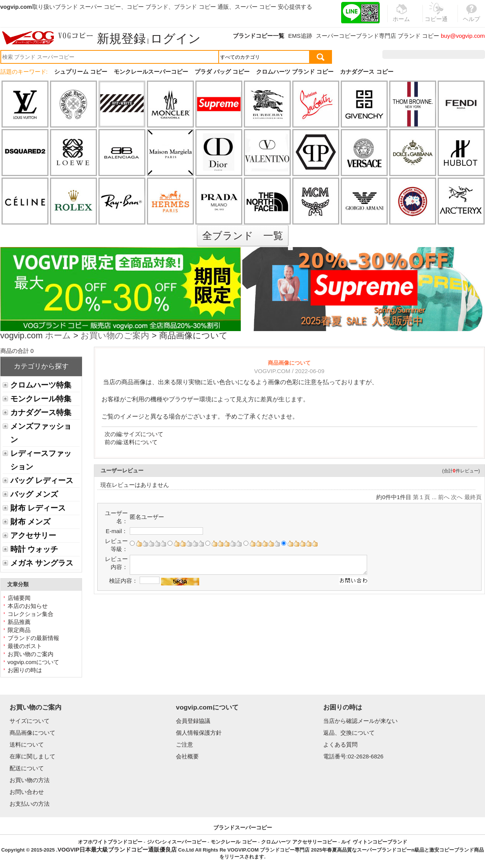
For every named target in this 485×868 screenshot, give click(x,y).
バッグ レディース (42, 480)
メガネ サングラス (42, 563)
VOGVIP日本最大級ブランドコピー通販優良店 (117, 849)
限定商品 (19, 630)
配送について (27, 768)
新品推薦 (19, 622)
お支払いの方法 (30, 804)
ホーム (58, 336)
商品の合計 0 (17, 351)
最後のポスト (25, 646)
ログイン (176, 39)
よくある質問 (340, 744)
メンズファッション (41, 433)
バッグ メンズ (34, 494)
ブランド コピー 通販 (201, 7)
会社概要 (187, 756)
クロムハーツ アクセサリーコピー (299, 842)
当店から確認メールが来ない (360, 721)
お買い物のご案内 (115, 336)
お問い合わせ (27, 792)
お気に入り (436, 54)
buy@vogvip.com (463, 36)
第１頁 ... (425, 497)
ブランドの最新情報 (33, 638)
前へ (444, 497)
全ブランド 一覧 (243, 236)
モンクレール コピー (234, 842)
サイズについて (143, 434)
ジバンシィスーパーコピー (177, 842)
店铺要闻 (19, 598)
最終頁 (473, 497)
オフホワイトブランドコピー (110, 842)
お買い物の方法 (30, 780)
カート (468, 54)
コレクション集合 (31, 614)
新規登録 (121, 39)
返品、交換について (349, 733)
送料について (140, 442)
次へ (457, 497)
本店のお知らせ (28, 606)
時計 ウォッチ (34, 549)
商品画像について (32, 733)
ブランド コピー (418, 36)
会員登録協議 (193, 721)
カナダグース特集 (41, 412)
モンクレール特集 (41, 399)
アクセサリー (33, 535)
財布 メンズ (30, 522)
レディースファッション (41, 460)
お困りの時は (25, 670)
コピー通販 (437, 17)
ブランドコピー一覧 (259, 36)
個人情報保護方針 (199, 733)
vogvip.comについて (34, 662)
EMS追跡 (300, 36)
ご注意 (184, 744)
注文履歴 (402, 54)
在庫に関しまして (32, 756)
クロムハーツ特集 (41, 385)
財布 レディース (38, 508)
